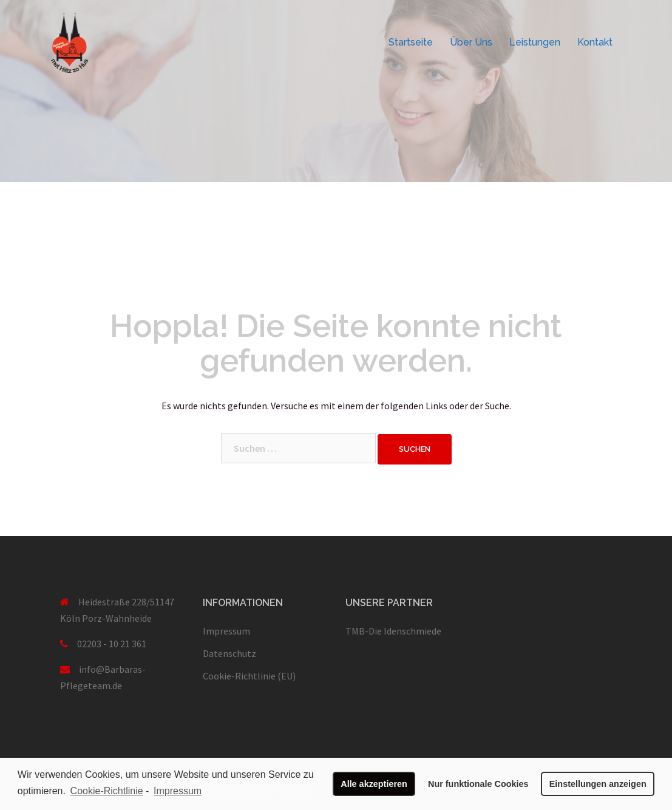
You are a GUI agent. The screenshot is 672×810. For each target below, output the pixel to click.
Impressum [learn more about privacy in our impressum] (178, 791)
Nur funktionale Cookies (478, 784)
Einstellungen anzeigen (598, 784)
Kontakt (595, 42)
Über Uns (471, 42)
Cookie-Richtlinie (107, 791)
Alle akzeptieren (374, 784)
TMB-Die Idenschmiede (393, 631)
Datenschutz (229, 653)
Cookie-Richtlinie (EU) (249, 676)
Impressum (226, 631)
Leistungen (535, 42)
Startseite (411, 42)
